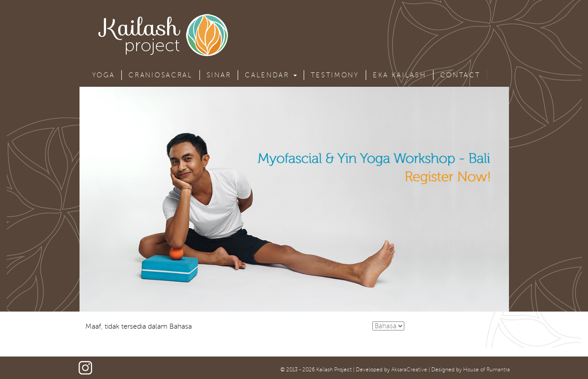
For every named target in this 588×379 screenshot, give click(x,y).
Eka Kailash (400, 75)
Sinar (219, 75)
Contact (460, 75)
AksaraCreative (409, 370)
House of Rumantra (486, 370)
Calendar (271, 75)
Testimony (335, 75)
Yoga (104, 75)
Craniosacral (160, 75)
